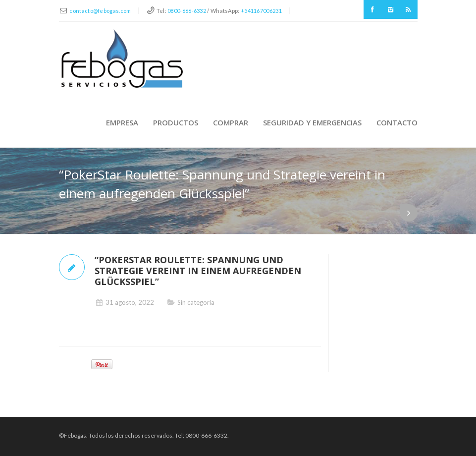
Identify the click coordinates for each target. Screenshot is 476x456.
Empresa (122, 122)
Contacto (397, 122)
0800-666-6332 (187, 11)
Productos (176, 122)
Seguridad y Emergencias (312, 122)
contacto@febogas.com (100, 11)
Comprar (231, 122)
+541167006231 (261, 11)
